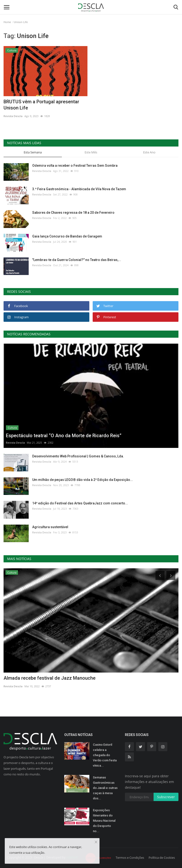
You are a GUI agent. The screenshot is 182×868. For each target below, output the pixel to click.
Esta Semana (33, 152)
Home (7, 22)
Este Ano (149, 152)
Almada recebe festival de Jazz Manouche (50, 678)
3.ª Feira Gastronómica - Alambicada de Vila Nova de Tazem (79, 189)
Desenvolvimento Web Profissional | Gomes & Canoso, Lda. (78, 456)
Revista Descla (13, 116)
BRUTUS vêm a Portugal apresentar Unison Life (41, 105)
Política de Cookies (162, 858)
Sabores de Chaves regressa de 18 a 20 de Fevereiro (73, 213)
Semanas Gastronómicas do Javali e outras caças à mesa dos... (105, 788)
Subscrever (166, 797)
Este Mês (91, 152)
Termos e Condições (130, 858)
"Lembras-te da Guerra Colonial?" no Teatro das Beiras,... (77, 260)
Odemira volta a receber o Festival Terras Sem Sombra (75, 166)
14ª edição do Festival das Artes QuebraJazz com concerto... (80, 503)
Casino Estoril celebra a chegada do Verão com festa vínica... (105, 755)
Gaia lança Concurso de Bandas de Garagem (67, 236)
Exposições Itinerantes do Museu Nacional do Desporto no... (104, 821)
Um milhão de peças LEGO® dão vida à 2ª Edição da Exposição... (83, 480)
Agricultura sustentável (50, 527)
